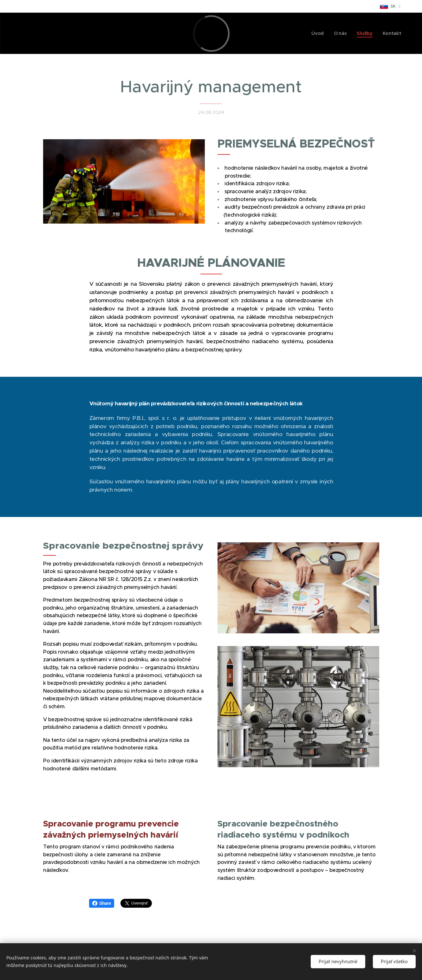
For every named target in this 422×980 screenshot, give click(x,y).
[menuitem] (318, 33)
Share (102, 903)
